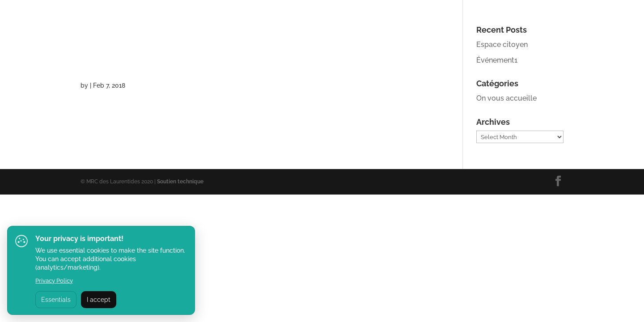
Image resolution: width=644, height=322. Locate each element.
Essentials (56, 300)
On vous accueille (506, 98)
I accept (99, 300)
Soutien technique (180, 182)
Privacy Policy (54, 281)
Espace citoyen (502, 44)
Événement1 (497, 60)
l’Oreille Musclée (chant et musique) (225, 51)
